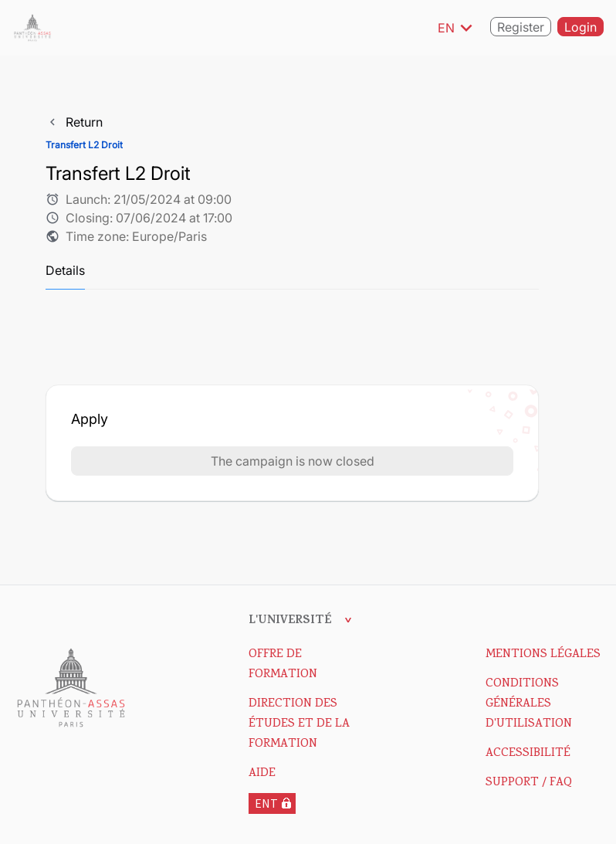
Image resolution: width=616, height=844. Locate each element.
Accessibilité (528, 754)
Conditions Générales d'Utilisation (529, 704)
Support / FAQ (529, 783)
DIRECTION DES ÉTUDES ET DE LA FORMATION (299, 724)
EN (458, 28)
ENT (266, 803)
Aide (262, 774)
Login (580, 29)
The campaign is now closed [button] (293, 461)
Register (521, 29)
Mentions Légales (543, 655)
